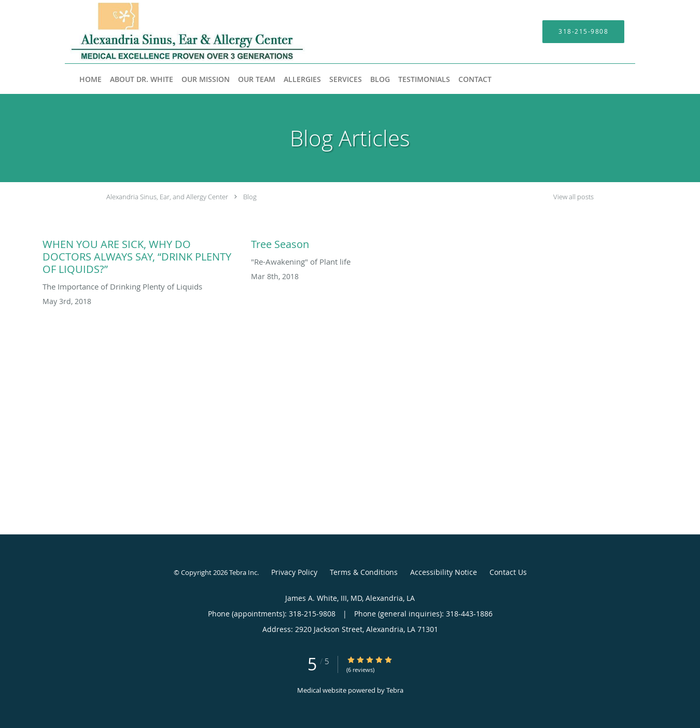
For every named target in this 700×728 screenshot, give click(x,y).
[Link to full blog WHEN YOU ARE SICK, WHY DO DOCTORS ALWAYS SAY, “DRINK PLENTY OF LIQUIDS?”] (142, 254)
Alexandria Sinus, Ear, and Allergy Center (167, 197)
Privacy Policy (294, 572)
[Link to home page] (172, 32)
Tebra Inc (243, 572)
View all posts (573, 197)
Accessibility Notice (444, 572)
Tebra (395, 690)
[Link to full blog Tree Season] (350, 242)
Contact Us (508, 572)
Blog (250, 197)
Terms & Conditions (364, 572)
